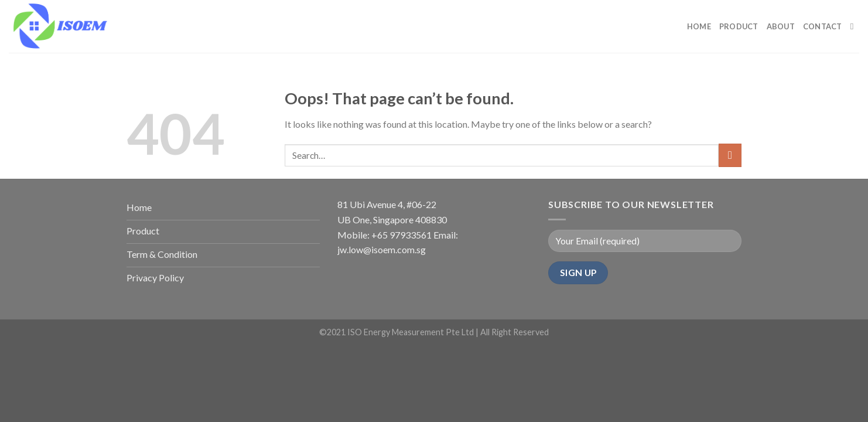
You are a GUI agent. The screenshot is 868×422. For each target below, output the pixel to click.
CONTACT (823, 26)
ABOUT (781, 26)
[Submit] (730, 155)
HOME (699, 26)
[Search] (855, 26)
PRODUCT (739, 26)
